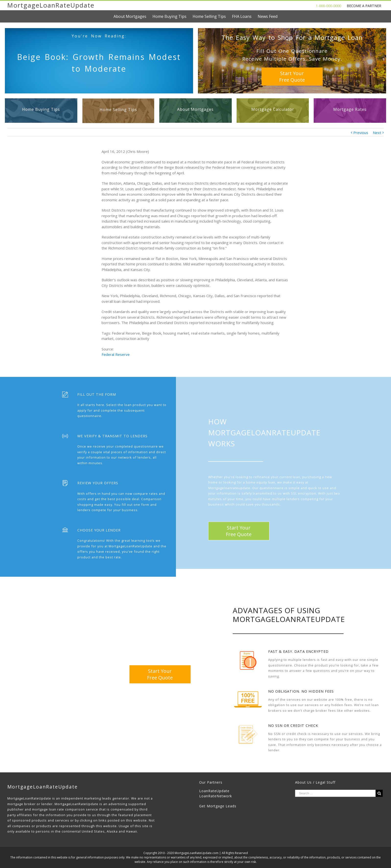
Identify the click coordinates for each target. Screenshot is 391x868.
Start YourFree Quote (292, 77)
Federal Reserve (116, 354)
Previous (361, 133)
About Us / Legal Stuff (315, 782)
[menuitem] (133, 16)
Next (377, 133)
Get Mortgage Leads (218, 806)
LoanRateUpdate (214, 791)
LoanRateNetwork (216, 796)
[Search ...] (335, 793)
